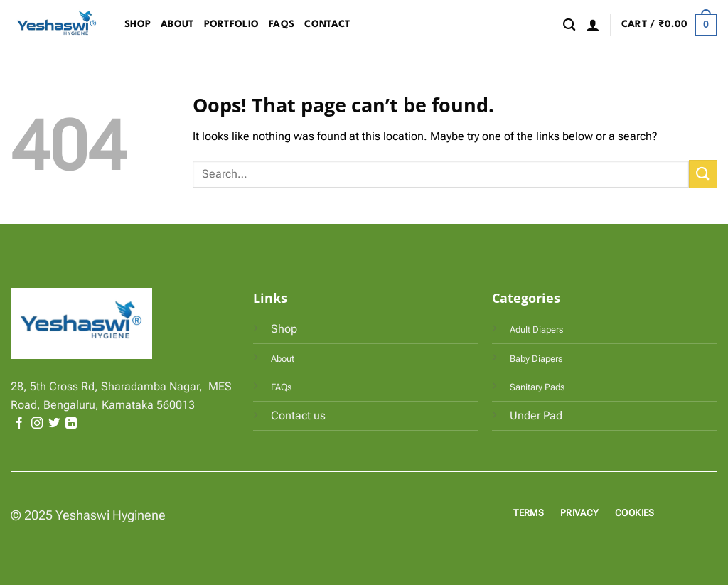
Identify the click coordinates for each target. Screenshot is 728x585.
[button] (593, 25)
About (177, 25)
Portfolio (232, 25)
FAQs (282, 25)
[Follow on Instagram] (37, 424)
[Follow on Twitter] (54, 424)
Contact (327, 25)
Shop (138, 25)
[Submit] (703, 174)
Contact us (298, 415)
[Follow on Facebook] (19, 424)
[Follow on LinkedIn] (71, 424)
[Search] (569, 25)
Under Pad (536, 415)
